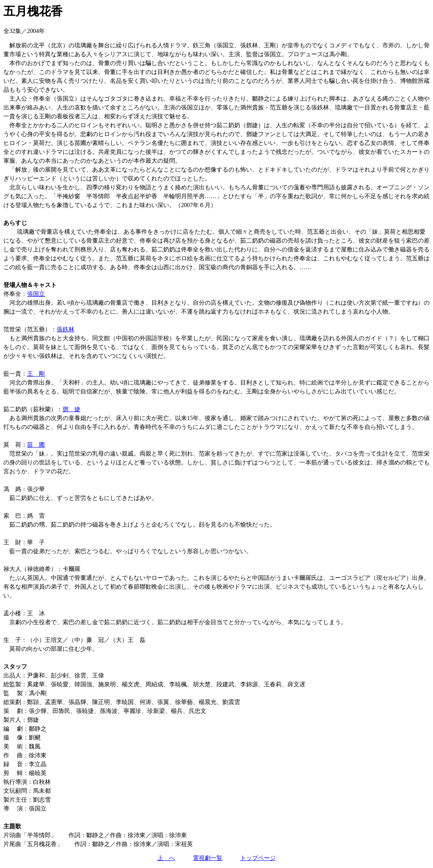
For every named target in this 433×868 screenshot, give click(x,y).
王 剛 (36, 374)
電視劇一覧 (208, 858)
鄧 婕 (71, 409)
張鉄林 (66, 329)
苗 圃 (36, 445)
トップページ (258, 858)
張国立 (36, 294)
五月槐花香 (33, 11)
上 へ (166, 858)
